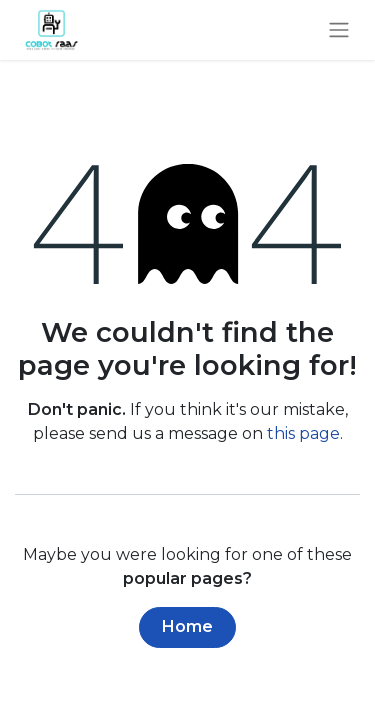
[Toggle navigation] (339, 30)
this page (303, 433)
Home (187, 626)
